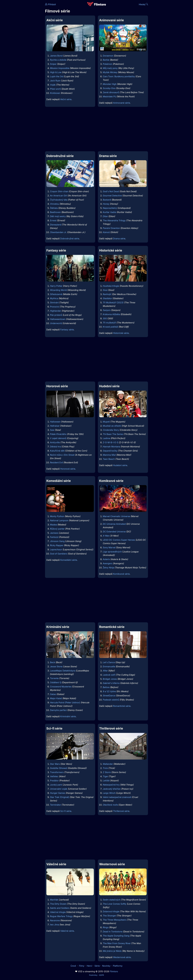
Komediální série (69, 560)
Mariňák (54, 900)
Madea (53, 525)
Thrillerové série (121, 811)
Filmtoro (114, 971)
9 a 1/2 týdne (109, 691)
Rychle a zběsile (58, 60)
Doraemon (108, 56)
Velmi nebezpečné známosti (117, 797)
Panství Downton (111, 228)
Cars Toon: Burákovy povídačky (119, 76)
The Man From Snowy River (117, 943)
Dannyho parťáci (58, 710)
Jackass (54, 533)
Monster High (110, 84)
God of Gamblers (59, 554)
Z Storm (107, 772)
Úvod (73, 966)
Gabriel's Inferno (111, 683)
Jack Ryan (55, 81)
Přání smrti (55, 89)
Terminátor (55, 805)
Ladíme (106, 438)
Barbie (106, 60)
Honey (106, 204)
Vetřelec (54, 776)
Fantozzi (54, 537)
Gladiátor (107, 298)
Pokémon (108, 64)
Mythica (54, 298)
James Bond (56, 56)
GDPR (101, 975)
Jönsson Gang (57, 541)
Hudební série (120, 465)
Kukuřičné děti (57, 451)
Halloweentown (58, 319)
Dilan (105, 216)
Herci (89, 966)
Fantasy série (67, 330)
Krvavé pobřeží (110, 327)
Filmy (82, 966)
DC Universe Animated (114, 524)
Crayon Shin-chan (59, 191)
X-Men (106, 536)
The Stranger (109, 916)
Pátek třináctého (58, 434)
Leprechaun (56, 550)
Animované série (122, 103)
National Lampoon (59, 520)
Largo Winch (109, 793)
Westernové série (122, 957)
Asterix (106, 559)
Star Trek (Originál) (60, 797)
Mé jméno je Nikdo (112, 951)
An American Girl (59, 196)
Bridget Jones (110, 679)
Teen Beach (109, 459)
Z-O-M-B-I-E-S (111, 442)
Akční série (66, 99)
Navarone (55, 920)
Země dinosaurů (111, 92)
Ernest (53, 220)
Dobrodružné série (70, 239)
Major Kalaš (56, 698)
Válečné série (67, 931)
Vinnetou (54, 204)
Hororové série (68, 469)
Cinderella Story (111, 430)
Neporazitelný (110, 208)
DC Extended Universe (114, 532)
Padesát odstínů (111, 700)
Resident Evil (56, 462)
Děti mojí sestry (58, 216)
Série (97, 966)
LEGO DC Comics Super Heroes (119, 540)
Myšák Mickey (110, 72)
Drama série (119, 239)
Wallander (108, 764)
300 (105, 318)
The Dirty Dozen (58, 904)
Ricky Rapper (57, 545)
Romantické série (122, 706)
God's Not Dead (111, 191)
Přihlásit (50, 4)
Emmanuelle (109, 666)
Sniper (53, 64)
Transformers (57, 772)
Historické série (121, 333)
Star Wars (55, 764)
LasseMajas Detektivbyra (63, 671)
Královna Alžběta (111, 314)
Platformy (118, 966)
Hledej (143, 4)
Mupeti (106, 422)
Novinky (106, 966)
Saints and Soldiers (60, 908)
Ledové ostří (109, 675)
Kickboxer (55, 93)
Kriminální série (68, 716)
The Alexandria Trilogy (114, 220)
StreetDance (109, 696)
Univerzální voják (59, 789)
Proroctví (55, 307)
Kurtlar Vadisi (110, 212)
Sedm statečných (112, 900)
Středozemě (56, 294)
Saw (52, 430)
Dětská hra (55, 447)
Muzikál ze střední (112, 426)
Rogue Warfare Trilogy (61, 916)
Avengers (108, 563)
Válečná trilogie (58, 912)
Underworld (56, 323)
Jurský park (56, 785)
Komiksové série (121, 574)
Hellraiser (55, 426)
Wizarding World (58, 290)
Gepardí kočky (110, 451)
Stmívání (54, 303)
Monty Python (57, 516)
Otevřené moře (110, 805)
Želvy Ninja (108, 568)
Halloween (55, 422)
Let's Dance (109, 662)
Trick (105, 768)
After (105, 671)
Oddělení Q (56, 682)
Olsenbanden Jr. (58, 232)
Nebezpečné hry (111, 785)
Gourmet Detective (112, 196)
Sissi (105, 290)
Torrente (54, 678)
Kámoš (106, 232)
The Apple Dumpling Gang (116, 936)
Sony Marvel (109, 547)
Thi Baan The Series (113, 434)
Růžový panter (57, 529)
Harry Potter (56, 286)
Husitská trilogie (111, 286)
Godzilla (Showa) (59, 768)
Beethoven (55, 212)
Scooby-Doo (109, 88)
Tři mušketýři (109, 323)
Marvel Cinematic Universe (116, 516)
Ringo (106, 927)
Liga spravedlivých (112, 552)
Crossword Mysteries (61, 687)
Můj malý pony (110, 68)
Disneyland (56, 225)
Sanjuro (107, 310)
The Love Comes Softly (115, 904)
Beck (53, 662)
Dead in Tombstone (113, 932)
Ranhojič (107, 294)
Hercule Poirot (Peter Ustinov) (65, 703)
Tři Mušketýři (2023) (113, 303)
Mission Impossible (60, 68)
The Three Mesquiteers (115, 920)
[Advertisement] (26, 41)
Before (106, 687)
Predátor (54, 781)
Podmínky (93, 975)
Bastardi (107, 200)
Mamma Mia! (109, 455)
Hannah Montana (111, 447)
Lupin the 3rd (57, 76)
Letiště (106, 781)
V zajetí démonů (58, 438)
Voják (53, 85)
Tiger (105, 776)
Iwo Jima (54, 925)
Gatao (53, 694)
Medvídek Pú (109, 97)
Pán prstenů (56, 315)
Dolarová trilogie (111, 911)
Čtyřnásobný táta (59, 200)
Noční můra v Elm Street (62, 455)
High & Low (56, 72)
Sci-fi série (66, 811)
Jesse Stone (56, 666)
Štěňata (54, 208)
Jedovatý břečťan (112, 789)
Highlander (56, 311)
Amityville (55, 442)
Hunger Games (58, 793)
